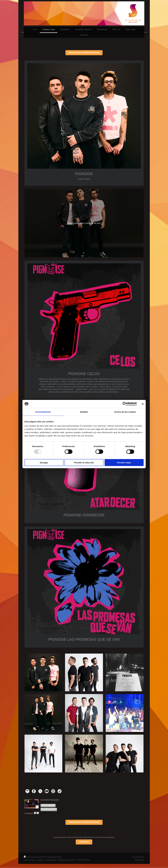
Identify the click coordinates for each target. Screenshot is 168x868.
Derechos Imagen (66, 860)
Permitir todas (124, 463)
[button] (48, 806)
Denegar (44, 463)
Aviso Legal (29, 860)
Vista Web (140, 860)
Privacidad (51, 860)
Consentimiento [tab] (43, 412)
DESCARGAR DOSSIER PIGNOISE (84, 53)
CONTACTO (84, 842)
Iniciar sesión (138, 857)
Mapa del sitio (55, 857)
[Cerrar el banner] (143, 404)
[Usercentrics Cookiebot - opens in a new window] (125, 404)
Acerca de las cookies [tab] (125, 412)
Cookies (40, 860)
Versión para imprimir (36, 857)
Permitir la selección (84, 463)
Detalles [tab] (84, 412)
